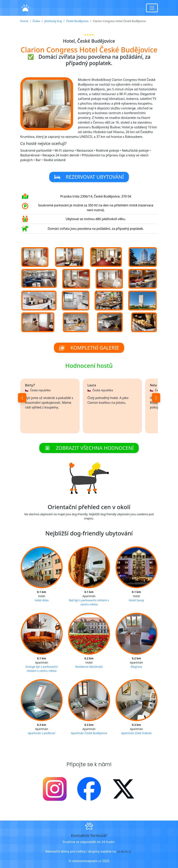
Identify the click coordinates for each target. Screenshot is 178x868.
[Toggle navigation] (152, 8)
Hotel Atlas (42, 600)
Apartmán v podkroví (42, 733)
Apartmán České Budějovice (89, 733)
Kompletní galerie (89, 348)
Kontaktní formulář (89, 835)
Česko (36, 21)
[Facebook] (89, 789)
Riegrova (136, 667)
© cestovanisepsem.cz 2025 (89, 861)
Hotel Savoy (136, 600)
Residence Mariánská (89, 667)
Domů (24, 21)
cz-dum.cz (124, 851)
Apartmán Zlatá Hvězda (137, 733)
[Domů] (25, 8)
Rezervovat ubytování (89, 177)
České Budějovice (77, 21)
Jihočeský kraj (53, 21)
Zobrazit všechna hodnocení (89, 448)
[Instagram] (55, 789)
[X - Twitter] (123, 789)
